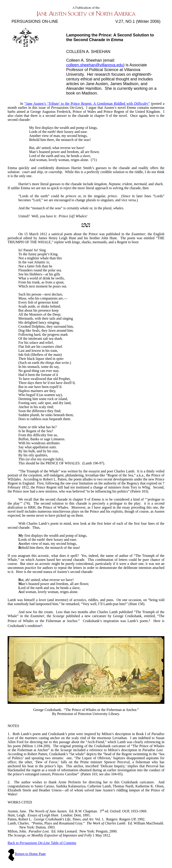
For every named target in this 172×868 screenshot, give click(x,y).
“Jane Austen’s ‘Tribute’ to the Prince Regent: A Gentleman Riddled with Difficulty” (87, 104)
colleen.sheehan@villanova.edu (95, 65)
